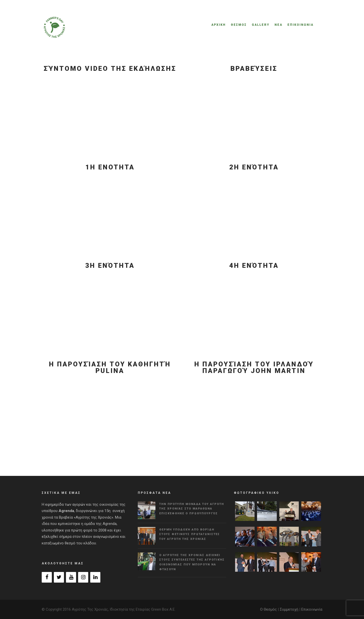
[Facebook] (47, 577)
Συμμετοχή (289, 609)
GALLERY (261, 25)
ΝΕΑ (278, 25)
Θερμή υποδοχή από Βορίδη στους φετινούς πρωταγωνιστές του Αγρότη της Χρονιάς (190, 534)
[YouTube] (71, 577)
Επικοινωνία (312, 609)
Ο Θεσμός (268, 609)
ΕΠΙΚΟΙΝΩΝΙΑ (300, 25)
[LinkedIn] (95, 577)
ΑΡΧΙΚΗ (219, 25)
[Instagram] (83, 577)
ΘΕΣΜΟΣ (239, 25)
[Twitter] (59, 577)
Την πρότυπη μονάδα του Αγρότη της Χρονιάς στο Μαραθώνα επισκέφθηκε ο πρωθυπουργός (192, 509)
